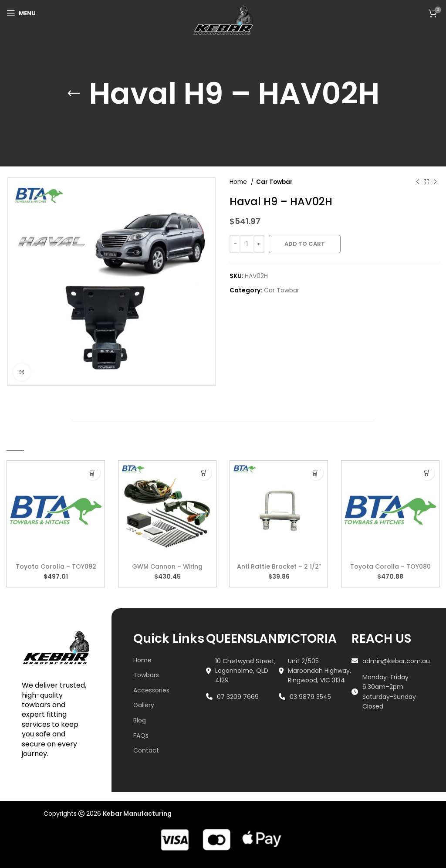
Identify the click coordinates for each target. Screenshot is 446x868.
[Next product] (435, 182)
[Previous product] (418, 182)
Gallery (144, 705)
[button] (93, 473)
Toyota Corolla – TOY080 (390, 566)
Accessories (151, 690)
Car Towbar (274, 182)
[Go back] (74, 83)
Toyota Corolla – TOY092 (56, 566)
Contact (146, 750)
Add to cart (305, 244)
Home (239, 182)
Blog (140, 720)
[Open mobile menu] (21, 13)
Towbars (146, 675)
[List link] (242, 671)
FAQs (141, 736)
